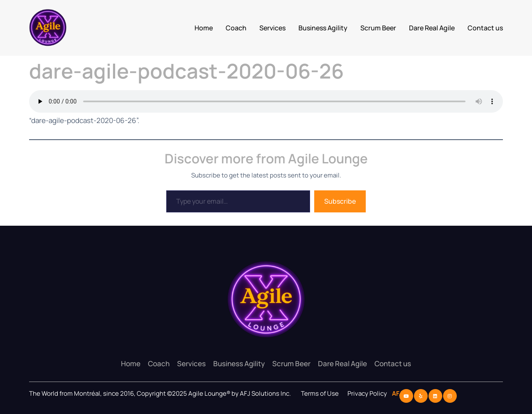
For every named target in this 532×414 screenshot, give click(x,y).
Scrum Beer (378, 28)
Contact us (485, 28)
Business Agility (323, 28)
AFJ (395, 393)
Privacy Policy (368, 393)
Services (272, 28)
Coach (236, 28)
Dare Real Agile (432, 28)
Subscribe (340, 201)
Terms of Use (320, 393)
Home (204, 28)
